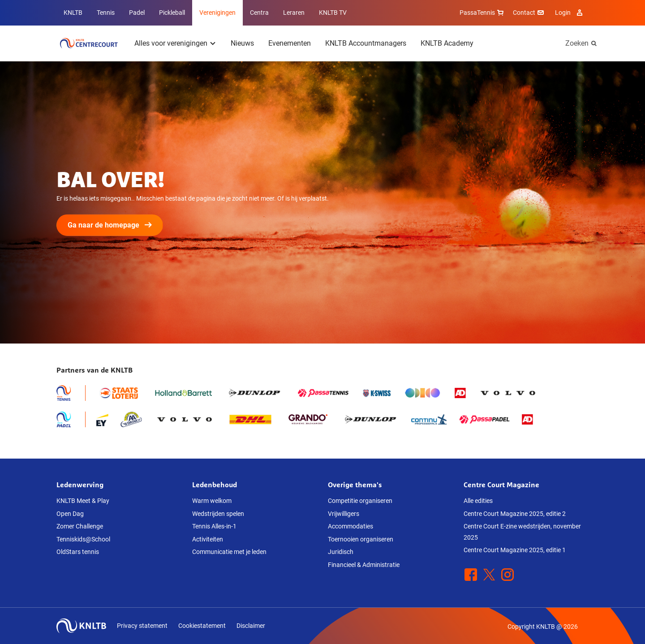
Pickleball (172, 13)
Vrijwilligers (344, 514)
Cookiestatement (202, 626)
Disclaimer (251, 626)
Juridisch (341, 552)
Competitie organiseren (360, 501)
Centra (259, 13)
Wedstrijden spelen (218, 514)
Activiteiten (208, 539)
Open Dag (70, 514)
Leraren (294, 13)
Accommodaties (350, 526)
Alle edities (478, 501)
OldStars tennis (78, 552)
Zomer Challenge (80, 526)
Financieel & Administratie (364, 565)
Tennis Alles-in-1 (214, 526)
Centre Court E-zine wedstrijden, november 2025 (522, 532)
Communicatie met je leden (229, 552)
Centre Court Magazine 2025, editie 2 (515, 514)
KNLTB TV (333, 13)
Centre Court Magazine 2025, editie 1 (515, 550)
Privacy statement (142, 626)
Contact (529, 13)
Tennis (106, 13)
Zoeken (577, 43)
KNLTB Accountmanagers (366, 43)
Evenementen (290, 43)
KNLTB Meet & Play (83, 501)
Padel (137, 13)
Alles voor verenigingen (171, 43)
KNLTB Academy (447, 43)
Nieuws (242, 43)
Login (570, 13)
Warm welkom (212, 501)
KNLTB (73, 13)
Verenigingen (217, 13)
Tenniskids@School (83, 539)
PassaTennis (483, 13)
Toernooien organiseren (361, 539)
